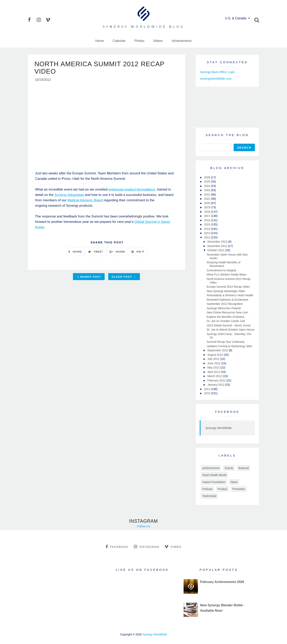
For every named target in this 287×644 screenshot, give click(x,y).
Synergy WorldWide (218, 428)
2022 (208, 195)
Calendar (119, 41)
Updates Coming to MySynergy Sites (230, 346)
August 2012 (216, 355)
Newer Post (89, 277)
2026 (208, 177)
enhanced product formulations (132, 190)
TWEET (96, 252)
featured (243, 468)
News (234, 482)
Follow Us (143, 526)
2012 (208, 237)
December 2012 (218, 242)
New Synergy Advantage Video (226, 291)
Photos (139, 41)
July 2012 (214, 359)
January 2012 (216, 385)
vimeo (173, 547)
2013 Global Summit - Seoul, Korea (229, 325)
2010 (208, 393)
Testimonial (209, 496)
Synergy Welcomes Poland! (224, 308)
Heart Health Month (214, 475)
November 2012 (218, 246)
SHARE (75, 252)
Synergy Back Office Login (217, 72)
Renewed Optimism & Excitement (228, 300)
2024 (208, 186)
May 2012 (214, 367)
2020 (208, 203)
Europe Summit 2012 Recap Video (228, 287)
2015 (208, 224)
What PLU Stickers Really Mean (227, 275)
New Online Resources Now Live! (228, 312)
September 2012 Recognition (225, 304)
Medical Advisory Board (85, 201)
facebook (117, 547)
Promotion (239, 489)
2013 (208, 233)
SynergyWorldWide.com (216, 79)
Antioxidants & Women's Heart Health (230, 295)
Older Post (124, 277)
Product (222, 489)
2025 (208, 182)
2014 (208, 229)
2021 (208, 199)
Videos (158, 41)
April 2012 (214, 372)
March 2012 (215, 376)
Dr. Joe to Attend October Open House (231, 330)
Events (229, 468)
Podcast (207, 489)
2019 (208, 207)
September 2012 (218, 350)
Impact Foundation (214, 482)
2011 (208, 389)
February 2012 (217, 380)
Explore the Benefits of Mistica (225, 317)
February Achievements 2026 (222, 582)
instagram (146, 547)
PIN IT (138, 252)
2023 (208, 190)
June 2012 (214, 363)
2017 (208, 216)
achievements (211, 468)
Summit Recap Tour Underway (226, 342)
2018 (208, 212)
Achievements (182, 41)
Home (100, 41)
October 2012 (216, 250)
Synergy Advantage (69, 195)
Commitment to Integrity (222, 270)
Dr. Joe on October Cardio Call (226, 321)
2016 (208, 220)
